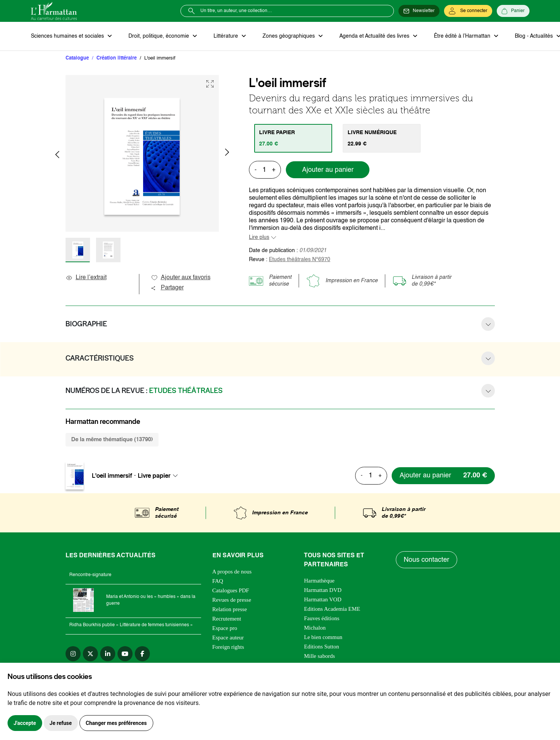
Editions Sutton (321, 647)
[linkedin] (108, 654)
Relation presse (230, 609)
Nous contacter (426, 560)
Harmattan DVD (323, 590)
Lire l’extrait (86, 278)
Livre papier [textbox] (154, 475)
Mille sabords (319, 656)
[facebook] (142, 654)
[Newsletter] (419, 11)
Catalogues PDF (231, 590)
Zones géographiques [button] (289, 36)
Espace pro (225, 628)
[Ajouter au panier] (443, 476)
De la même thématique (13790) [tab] (112, 440)
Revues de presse (232, 600)
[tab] (293, 138)
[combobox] (160, 475)
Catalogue (77, 58)
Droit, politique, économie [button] (159, 36)
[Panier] (513, 11)
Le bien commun (323, 637)
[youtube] (125, 654)
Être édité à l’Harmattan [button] (463, 36)
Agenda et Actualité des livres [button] (375, 36)
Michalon (315, 628)
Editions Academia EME (332, 609)
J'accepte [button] (25, 723)
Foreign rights (228, 647)
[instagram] (73, 654)
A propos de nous (232, 572)
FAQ (218, 581)
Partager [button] (167, 288)
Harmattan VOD (323, 599)
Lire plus (259, 237)
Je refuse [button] (61, 723)
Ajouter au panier (328, 170)
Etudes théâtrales (300, 260)
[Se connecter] (468, 11)
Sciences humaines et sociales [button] (68, 36)
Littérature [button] (227, 36)
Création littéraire (117, 58)
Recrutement (227, 619)
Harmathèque (319, 581)
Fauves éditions (322, 618)
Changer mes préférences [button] (116, 723)
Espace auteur (228, 638)
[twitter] (90, 654)
